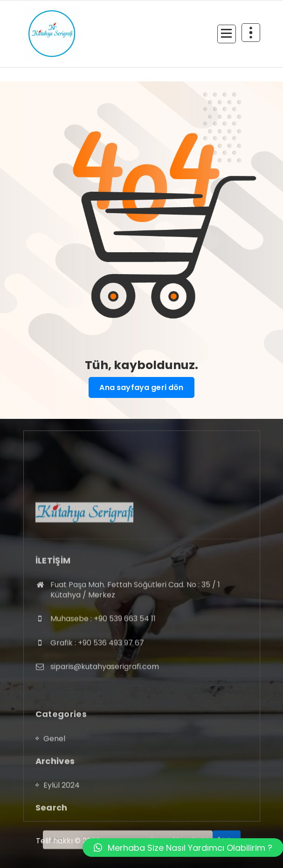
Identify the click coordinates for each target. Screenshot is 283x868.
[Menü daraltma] (227, 34)
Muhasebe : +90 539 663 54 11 (103, 669)
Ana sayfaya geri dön (141, 388)
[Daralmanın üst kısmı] (251, 33)
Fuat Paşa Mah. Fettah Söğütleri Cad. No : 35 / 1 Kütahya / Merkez (135, 640)
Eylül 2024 (62, 829)
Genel (54, 782)
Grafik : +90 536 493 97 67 (97, 692)
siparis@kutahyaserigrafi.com (105, 717)
